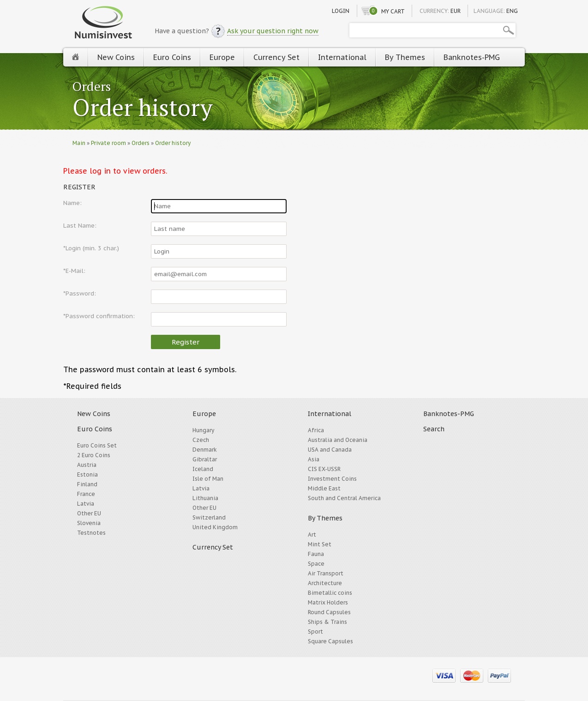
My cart (393, 11)
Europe (222, 57)
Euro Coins (172, 57)
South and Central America (344, 498)
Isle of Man (208, 479)
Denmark (205, 450)
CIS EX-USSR (324, 469)
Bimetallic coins (330, 593)
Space (316, 564)
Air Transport (326, 573)
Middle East (324, 488)
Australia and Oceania (338, 440)
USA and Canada (330, 450)
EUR (456, 11)
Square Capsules (330, 641)
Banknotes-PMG (472, 57)
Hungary (203, 430)
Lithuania (205, 498)
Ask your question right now (273, 31)
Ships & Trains (327, 622)
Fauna (316, 554)
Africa (316, 430)
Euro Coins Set (97, 445)
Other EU (89, 513)
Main (79, 143)
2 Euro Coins (94, 455)
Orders (92, 86)
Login (341, 11)
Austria (87, 465)
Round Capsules (329, 612)
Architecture (325, 583)
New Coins (116, 57)
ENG (512, 11)
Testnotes (91, 533)
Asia (314, 459)
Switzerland (209, 517)
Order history (143, 108)
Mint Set (320, 544)
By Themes (405, 57)
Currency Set (276, 57)
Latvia (86, 504)
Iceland (203, 469)
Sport (315, 632)
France (86, 494)
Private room (108, 143)
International (342, 57)
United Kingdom (215, 527)
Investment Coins (332, 479)
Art (312, 535)
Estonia (87, 474)
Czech (201, 440)
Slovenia (89, 523)
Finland (87, 484)
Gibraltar (205, 459)
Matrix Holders (328, 602)
